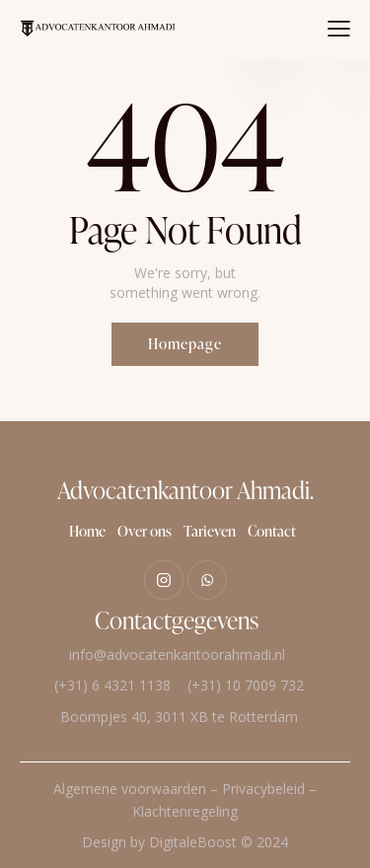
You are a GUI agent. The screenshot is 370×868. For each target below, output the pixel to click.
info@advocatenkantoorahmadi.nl (177, 654)
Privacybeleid (263, 789)
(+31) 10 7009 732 (246, 685)
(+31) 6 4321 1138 (112, 685)
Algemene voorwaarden (130, 789)
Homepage (185, 344)
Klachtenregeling (185, 811)
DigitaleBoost (193, 842)
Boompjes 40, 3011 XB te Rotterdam (177, 717)
